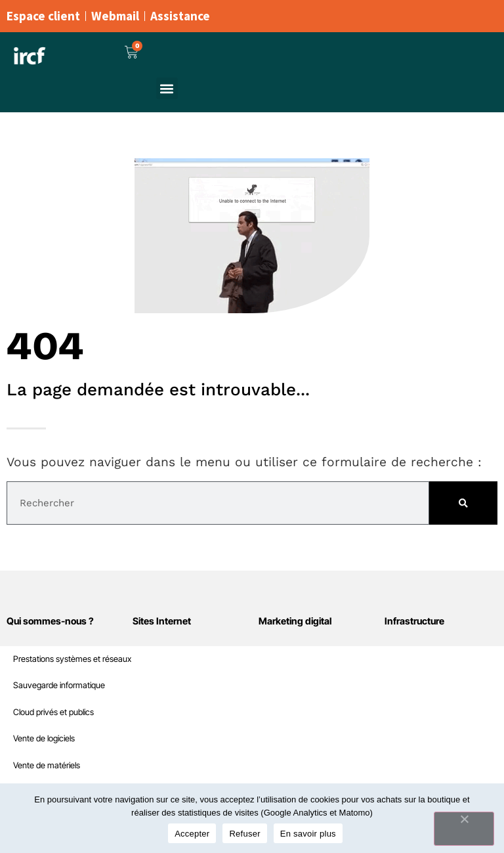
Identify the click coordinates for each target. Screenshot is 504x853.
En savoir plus (308, 834)
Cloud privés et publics (53, 712)
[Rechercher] (463, 503)
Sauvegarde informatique (59, 685)
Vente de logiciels (44, 738)
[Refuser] (464, 829)
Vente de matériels (47, 765)
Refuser (244, 834)
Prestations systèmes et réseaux (72, 659)
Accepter (192, 834)
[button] (167, 88)
